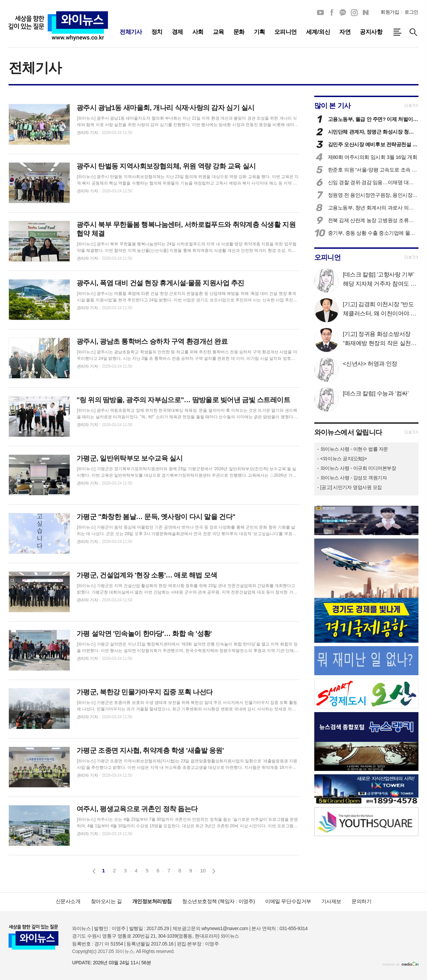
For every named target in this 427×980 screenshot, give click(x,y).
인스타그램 (354, 13)
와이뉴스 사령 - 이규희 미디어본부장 (358, 468)
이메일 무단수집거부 (288, 901)
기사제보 (331, 901)
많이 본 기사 (333, 106)
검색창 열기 (413, 32)
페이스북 (332, 13)
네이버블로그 (366, 13)
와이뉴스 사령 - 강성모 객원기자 (354, 478)
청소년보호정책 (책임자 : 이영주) (218, 901)
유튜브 (320, 13)
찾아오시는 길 (106, 901)
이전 (94, 871)
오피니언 (328, 257)
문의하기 (361, 901)
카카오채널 (343, 13)
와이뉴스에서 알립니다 (348, 432)
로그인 (411, 12)
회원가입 (390, 12)
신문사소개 (68, 901)
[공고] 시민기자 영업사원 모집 (351, 487)
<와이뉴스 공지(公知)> (344, 459)
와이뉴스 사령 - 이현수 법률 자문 (354, 449)
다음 (214, 871)
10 (203, 870)
